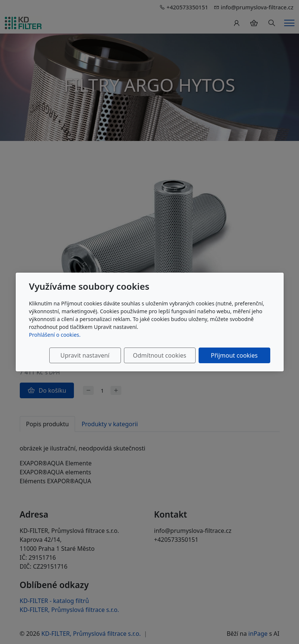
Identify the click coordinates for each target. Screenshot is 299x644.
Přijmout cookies (234, 355)
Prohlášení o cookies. (55, 335)
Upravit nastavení (85, 355)
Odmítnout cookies (160, 355)
